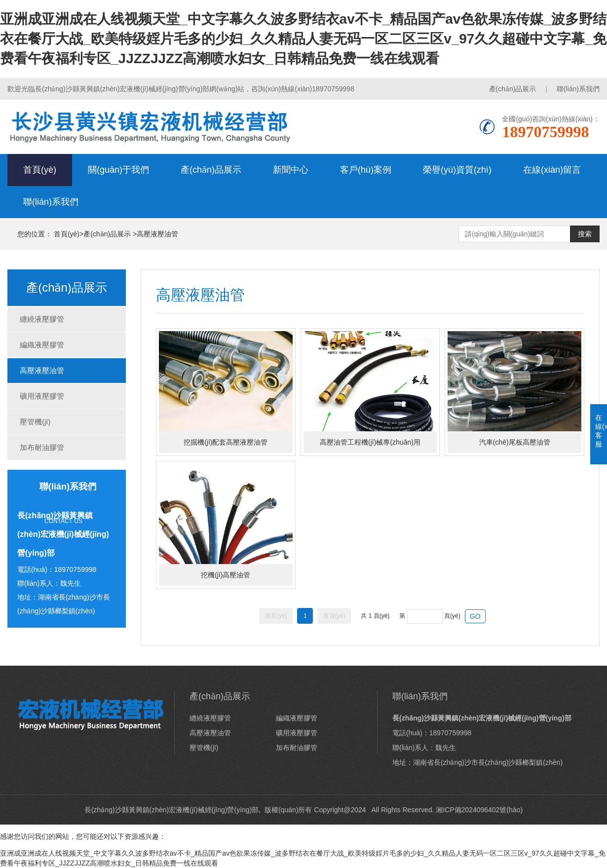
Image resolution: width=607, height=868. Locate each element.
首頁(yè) (40, 170)
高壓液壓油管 (157, 234)
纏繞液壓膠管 (42, 319)
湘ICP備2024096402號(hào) (479, 810)
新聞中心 (291, 170)
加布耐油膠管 (42, 447)
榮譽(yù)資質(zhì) (457, 170)
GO (475, 616)
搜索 (585, 234)
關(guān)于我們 (118, 170)
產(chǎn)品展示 (513, 89)
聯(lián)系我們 (578, 89)
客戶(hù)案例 (366, 170)
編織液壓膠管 (42, 345)
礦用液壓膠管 (42, 396)
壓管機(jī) (35, 422)
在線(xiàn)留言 (552, 170)
